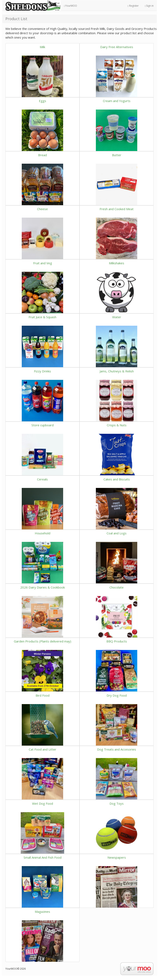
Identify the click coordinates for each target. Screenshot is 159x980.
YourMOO (70, 6)
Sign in (149, 6)
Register (133, 6)
